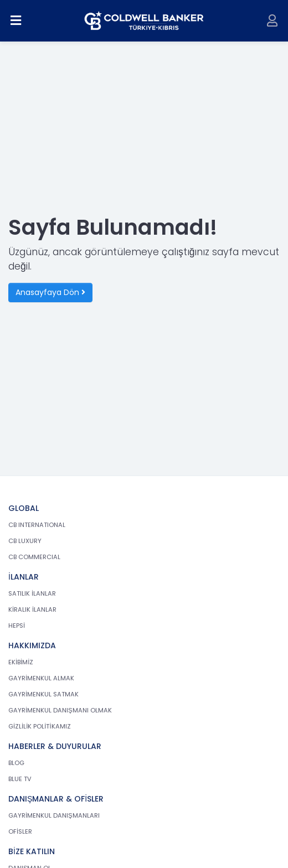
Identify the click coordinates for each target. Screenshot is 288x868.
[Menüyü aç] (16, 21)
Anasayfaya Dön (50, 292)
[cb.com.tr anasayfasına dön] (144, 21)
